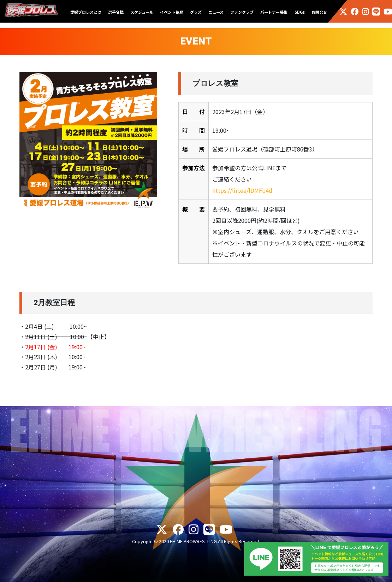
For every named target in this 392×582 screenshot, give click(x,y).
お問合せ (319, 12)
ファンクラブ (242, 12)
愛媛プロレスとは (86, 12)
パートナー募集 (274, 12)
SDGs (300, 12)
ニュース (216, 12)
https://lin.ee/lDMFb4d (242, 190)
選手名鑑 (116, 12)
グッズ (196, 12)
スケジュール (142, 12)
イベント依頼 (172, 12)
